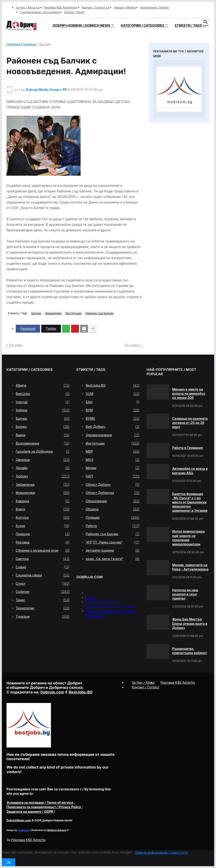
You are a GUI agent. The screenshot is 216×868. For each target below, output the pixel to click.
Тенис (43, 600)
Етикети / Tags (188, 25)
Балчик (45, 44)
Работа (113, 526)
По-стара (132, 345)
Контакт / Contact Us (96, 8)
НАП (113, 476)
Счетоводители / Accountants (40, 12)
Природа (43, 534)
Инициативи (53, 313)
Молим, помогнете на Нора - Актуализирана (190, 567)
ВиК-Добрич (113, 427)
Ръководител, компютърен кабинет (190, 651)
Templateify (24, 830)
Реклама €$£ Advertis (28, 840)
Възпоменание (43, 443)
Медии (113, 468)
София (43, 567)
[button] (206, 22)
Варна (43, 435)
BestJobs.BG (113, 385)
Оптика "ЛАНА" (75, 12)
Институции (73, 313)
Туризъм (43, 617)
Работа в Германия (188, 448)
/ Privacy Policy (44, 807)
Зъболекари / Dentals (155, 8)
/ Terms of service (40, 803)
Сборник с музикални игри (43, 550)
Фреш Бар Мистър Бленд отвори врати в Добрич (190, 623)
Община (113, 509)
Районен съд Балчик (99, 313)
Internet (43, 402)
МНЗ (113, 460)
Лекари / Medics (125, 8)
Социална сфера (43, 575)
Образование (113, 501)
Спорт (43, 584)
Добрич (43, 476)
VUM (113, 394)
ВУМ (113, 410)
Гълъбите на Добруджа (43, 451)
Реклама (43, 542)
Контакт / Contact (146, 687)
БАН (113, 402)
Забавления (43, 485)
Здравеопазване (113, 435)
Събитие (43, 592)
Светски (43, 559)
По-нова (16, 345)
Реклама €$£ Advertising (61, 8)
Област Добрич (113, 485)
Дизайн (43, 468)
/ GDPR (30, 812)
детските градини (113, 550)
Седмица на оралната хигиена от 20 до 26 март (190, 423)
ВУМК (113, 419)
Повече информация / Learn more (161, 852)
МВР (113, 451)
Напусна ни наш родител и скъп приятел (185, 594)
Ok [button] (9, 862)
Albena (43, 385)
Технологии (43, 608)
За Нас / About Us (28, 8)
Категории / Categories (142, 25)
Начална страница (21, 44)
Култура (43, 518)
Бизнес (43, 427)
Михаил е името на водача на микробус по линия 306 (189, 393)
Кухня (43, 526)
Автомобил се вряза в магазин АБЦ (190, 471)
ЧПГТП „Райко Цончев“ (113, 542)
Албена (43, 410)
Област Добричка (113, 493)
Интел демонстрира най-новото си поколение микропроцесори (189, 538)
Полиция (113, 518)
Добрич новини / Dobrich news (81, 25)
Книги (43, 509)
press (90, 597)
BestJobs (43, 394)
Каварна (43, 501)
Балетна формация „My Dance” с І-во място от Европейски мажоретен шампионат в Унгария (190, 502)
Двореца (43, 460)
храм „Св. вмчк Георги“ (113, 559)
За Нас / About (143, 682)
